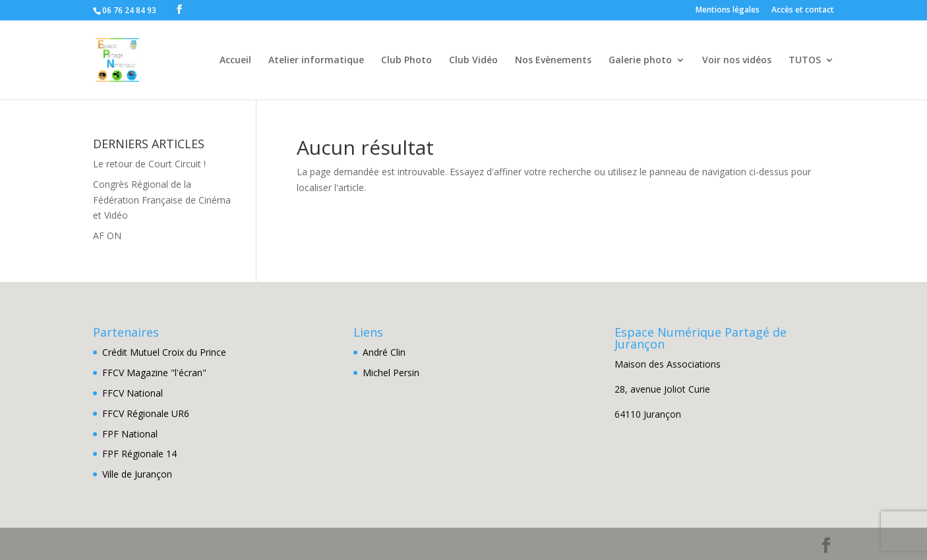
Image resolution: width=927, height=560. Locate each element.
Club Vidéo (473, 61)
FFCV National (133, 393)
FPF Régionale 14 (139, 454)
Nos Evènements (553, 61)
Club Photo (406, 61)
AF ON (107, 236)
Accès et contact (803, 11)
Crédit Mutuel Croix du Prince (164, 352)
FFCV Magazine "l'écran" (154, 373)
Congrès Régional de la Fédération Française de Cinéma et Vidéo (162, 200)
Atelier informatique (316, 61)
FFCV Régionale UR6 (146, 413)
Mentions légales (728, 11)
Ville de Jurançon (137, 474)
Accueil (235, 61)
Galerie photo (640, 61)
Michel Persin (391, 373)
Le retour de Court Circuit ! (149, 164)
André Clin (384, 352)
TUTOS (805, 61)
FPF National (130, 434)
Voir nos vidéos (737, 61)
